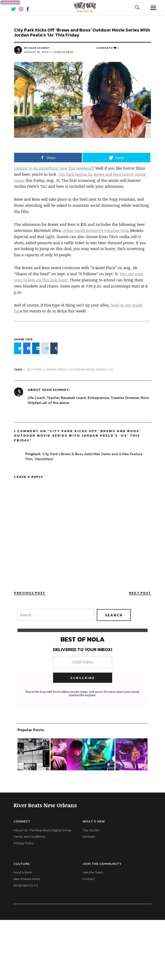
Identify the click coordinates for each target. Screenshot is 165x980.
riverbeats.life (10, 2)
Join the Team (93, 872)
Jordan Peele (56, 370)
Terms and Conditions (29, 837)
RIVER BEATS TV (26, 886)
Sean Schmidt (55, 390)
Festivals (89, 837)
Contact (89, 879)
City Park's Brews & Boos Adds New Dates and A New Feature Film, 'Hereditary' (84, 456)
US (111, 370)
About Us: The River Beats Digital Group (42, 830)
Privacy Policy (24, 843)
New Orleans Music (27, 879)
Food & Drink (23, 872)
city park (34, 370)
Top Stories (91, 830)
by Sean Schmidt (37, 48)
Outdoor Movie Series (88, 370)
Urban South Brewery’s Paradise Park (95, 230)
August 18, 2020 (36, 52)
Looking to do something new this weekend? (54, 168)
